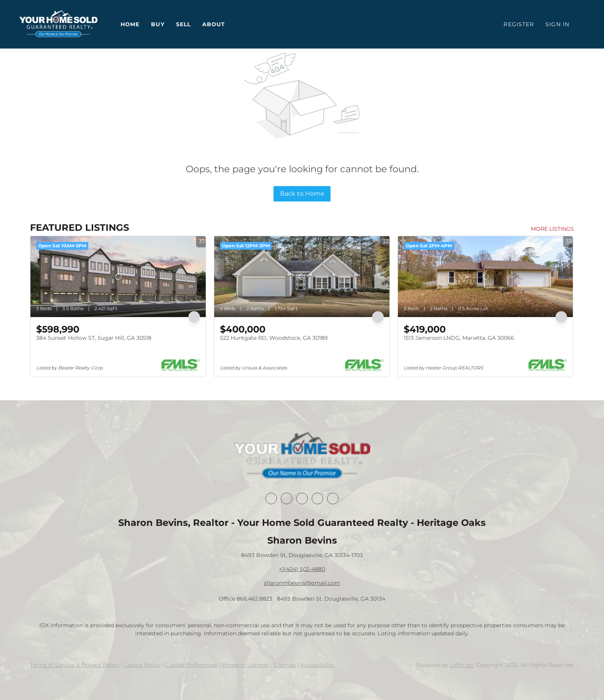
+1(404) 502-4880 (302, 569)
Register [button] (519, 24)
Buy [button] (158, 24)
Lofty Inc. (462, 665)
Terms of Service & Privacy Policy (75, 665)
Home (130, 24)
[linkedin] (287, 499)
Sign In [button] (557, 24)
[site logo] (302, 456)
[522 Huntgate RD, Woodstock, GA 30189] (302, 277)
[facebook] (271, 499)
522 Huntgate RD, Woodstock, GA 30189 (274, 338)
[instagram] (317, 499)
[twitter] (302, 499)
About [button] (214, 24)
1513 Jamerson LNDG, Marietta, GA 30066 (459, 338)
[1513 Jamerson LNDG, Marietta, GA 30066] (486, 277)
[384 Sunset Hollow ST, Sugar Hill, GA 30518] (118, 277)
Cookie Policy (142, 665)
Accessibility (317, 665)
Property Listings (245, 665)
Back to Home (302, 194)
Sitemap (284, 665)
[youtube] (333, 499)
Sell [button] (183, 24)
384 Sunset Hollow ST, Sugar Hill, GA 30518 (94, 338)
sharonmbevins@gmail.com (302, 583)
